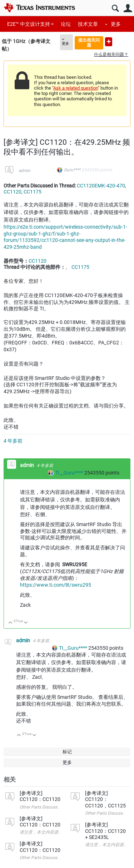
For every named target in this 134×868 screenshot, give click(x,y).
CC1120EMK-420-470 (101, 186)
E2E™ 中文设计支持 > (30, 24)
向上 (11, 623)
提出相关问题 (89, 42)
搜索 (115, 8)
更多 (116, 24)
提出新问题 (109, 42)
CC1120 (13, 192)
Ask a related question (76, 88)
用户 (128, 8)
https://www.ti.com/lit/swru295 (56, 585)
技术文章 (88, 24)
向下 (26, 623)
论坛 (66, 24)
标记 (67, 752)
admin (24, 171)
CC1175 (33, 192)
